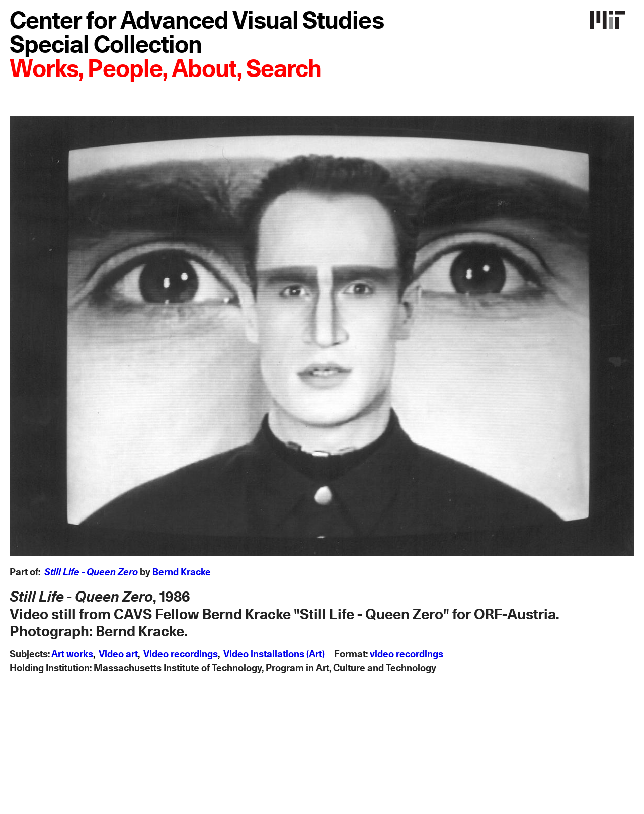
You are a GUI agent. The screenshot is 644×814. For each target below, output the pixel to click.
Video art (118, 655)
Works (44, 70)
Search (284, 70)
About (204, 70)
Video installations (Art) (274, 655)
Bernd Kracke (182, 573)
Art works (72, 655)
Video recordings (181, 655)
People (125, 70)
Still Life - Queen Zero (91, 573)
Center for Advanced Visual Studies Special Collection (196, 34)
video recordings (407, 655)
